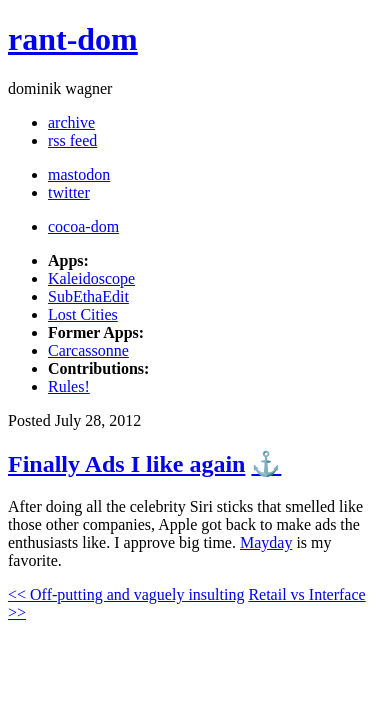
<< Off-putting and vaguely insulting (126, 594)
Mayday (266, 542)
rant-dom (73, 39)
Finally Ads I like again (126, 464)
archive (71, 122)
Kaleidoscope (91, 278)
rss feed (72, 140)
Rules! (69, 386)
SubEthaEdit (88, 296)
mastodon (79, 174)
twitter (69, 192)
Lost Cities (83, 314)
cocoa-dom (83, 226)
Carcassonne (88, 350)
